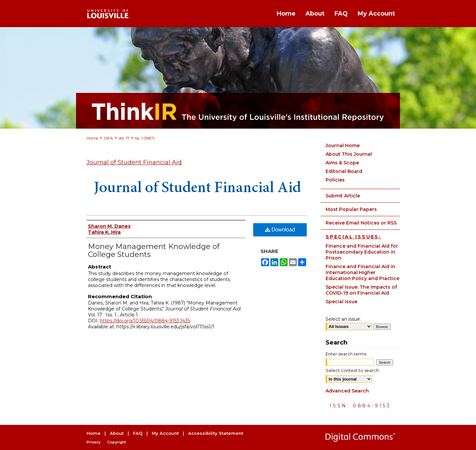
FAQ (138, 433)
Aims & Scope (342, 163)
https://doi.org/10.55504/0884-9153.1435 (145, 321)
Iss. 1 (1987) (145, 138)
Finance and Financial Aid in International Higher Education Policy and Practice (362, 272)
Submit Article (343, 196)
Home (92, 138)
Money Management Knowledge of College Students (154, 250)
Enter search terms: (346, 354)
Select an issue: (343, 319)
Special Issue (341, 302)
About (117, 433)
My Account (165, 433)
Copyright (117, 442)
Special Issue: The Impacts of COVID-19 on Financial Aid (361, 290)
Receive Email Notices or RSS (361, 223)
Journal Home (343, 145)
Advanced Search (347, 391)
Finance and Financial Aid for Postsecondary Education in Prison (362, 252)
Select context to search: (353, 370)
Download (280, 230)
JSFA (108, 138)
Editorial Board (344, 171)
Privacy (94, 442)
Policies (335, 180)
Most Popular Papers (351, 209)
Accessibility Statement (216, 433)
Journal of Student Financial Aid (134, 162)
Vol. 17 (124, 138)
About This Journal (349, 154)
